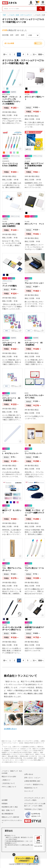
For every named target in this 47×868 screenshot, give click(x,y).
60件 (23, 35)
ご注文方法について (8, 783)
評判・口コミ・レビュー (32, 778)
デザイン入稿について (9, 787)
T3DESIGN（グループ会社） (34, 809)
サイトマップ (29, 791)
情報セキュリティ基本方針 (10, 817)
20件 (12, 35)
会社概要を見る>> (10, 729)
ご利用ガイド (6, 780)
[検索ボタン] (41, 9)
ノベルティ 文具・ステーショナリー (20, 15)
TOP (4, 15)
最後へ (41, 54)
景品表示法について (31, 788)
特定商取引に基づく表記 (10, 807)
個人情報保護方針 (8, 814)
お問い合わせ (29, 774)
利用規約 (5, 804)
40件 (17, 35)
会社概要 (5, 800)
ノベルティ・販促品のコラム (34, 784)
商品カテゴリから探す (9, 777)
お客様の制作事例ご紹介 (32, 781)
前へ (5, 54)
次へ (35, 54)
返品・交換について (8, 810)
